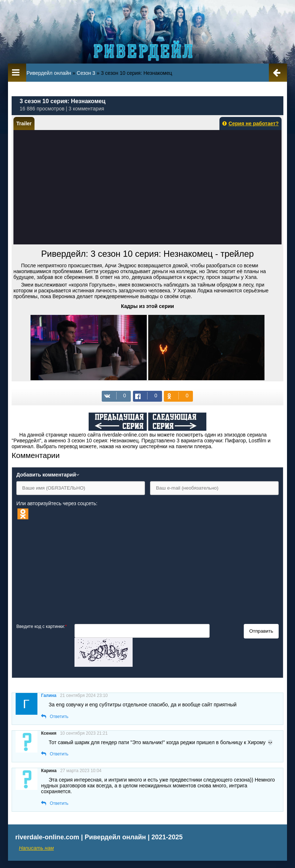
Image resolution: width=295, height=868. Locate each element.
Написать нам (36, 848)
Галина (49, 695)
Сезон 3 (86, 73)
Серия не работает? (250, 123)
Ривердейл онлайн (49, 73)
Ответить (59, 717)
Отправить (261, 631)
